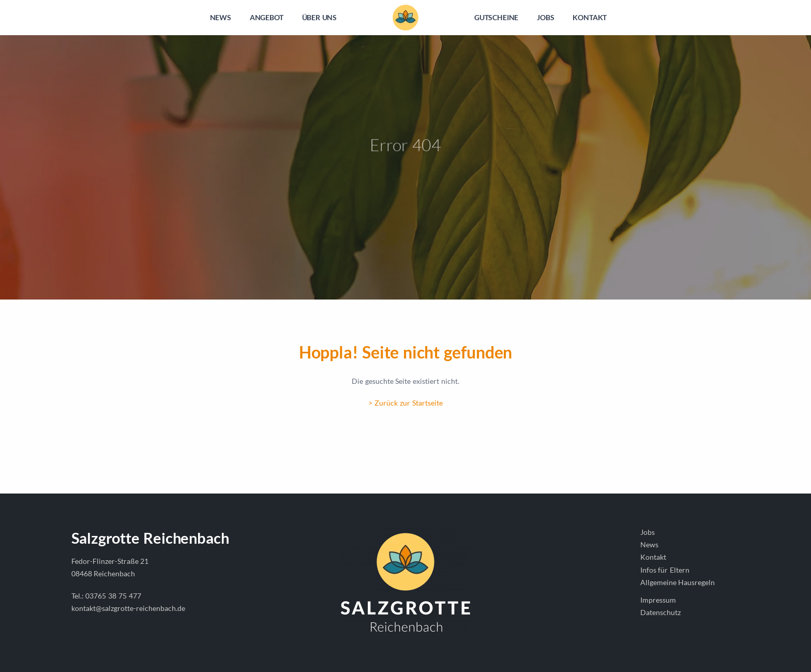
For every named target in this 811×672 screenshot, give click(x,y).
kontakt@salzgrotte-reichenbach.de (128, 608)
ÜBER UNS (319, 17)
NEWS (221, 17)
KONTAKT (590, 17)
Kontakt (653, 557)
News (649, 544)
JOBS (545, 17)
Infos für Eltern (665, 570)
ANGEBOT (267, 17)
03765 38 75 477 (113, 596)
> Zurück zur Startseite (405, 403)
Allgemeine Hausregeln (678, 582)
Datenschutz (660, 612)
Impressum (658, 600)
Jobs (648, 532)
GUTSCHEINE (496, 17)
